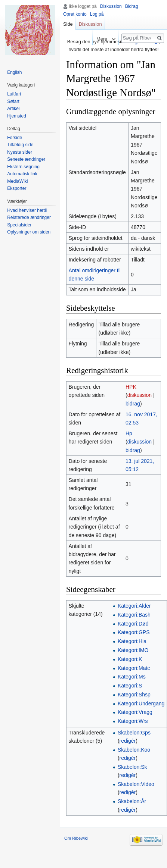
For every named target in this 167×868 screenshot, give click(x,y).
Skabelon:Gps (134, 733)
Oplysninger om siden (29, 232)
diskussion (140, 395)
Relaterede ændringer (29, 217)
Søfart (13, 101)
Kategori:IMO (133, 650)
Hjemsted (17, 116)
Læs (86, 39)
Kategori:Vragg (135, 712)
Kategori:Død (133, 624)
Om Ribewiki (76, 838)
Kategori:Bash (134, 615)
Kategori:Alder (134, 606)
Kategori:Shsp (134, 695)
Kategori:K (130, 659)
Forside (15, 138)
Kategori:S (130, 686)
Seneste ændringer (26, 159)
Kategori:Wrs (133, 721)
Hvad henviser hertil (27, 210)
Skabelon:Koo (134, 750)
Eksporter (17, 188)
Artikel (13, 109)
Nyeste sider (20, 152)
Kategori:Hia (132, 641)
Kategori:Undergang (141, 704)
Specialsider (19, 225)
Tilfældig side (20, 145)
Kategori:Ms (132, 677)
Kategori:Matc (134, 668)
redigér (128, 741)
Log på (97, 14)
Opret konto (75, 14)
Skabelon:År (132, 801)
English (14, 72)
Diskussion (111, 6)
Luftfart (14, 94)
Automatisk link (22, 174)
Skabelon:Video (136, 784)
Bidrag (132, 6)
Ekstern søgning (23, 167)
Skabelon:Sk (132, 767)
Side (68, 24)
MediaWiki (17, 181)
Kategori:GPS (134, 632)
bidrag (133, 404)
